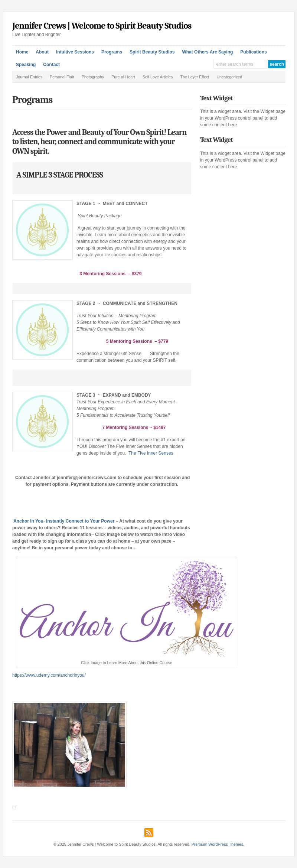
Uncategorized (229, 77)
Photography (93, 77)
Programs (112, 52)
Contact (51, 65)
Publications (253, 52)
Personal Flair (62, 77)
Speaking (26, 65)
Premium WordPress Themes (217, 844)
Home (22, 52)
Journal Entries (29, 77)
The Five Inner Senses (151, 453)
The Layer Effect (195, 77)
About (42, 52)
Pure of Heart (123, 77)
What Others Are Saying (207, 52)
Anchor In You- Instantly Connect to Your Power (65, 521)
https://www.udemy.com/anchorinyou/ (49, 675)
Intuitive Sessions (75, 52)
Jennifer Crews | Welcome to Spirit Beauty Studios (102, 26)
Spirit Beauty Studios (152, 52)
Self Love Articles (158, 77)
